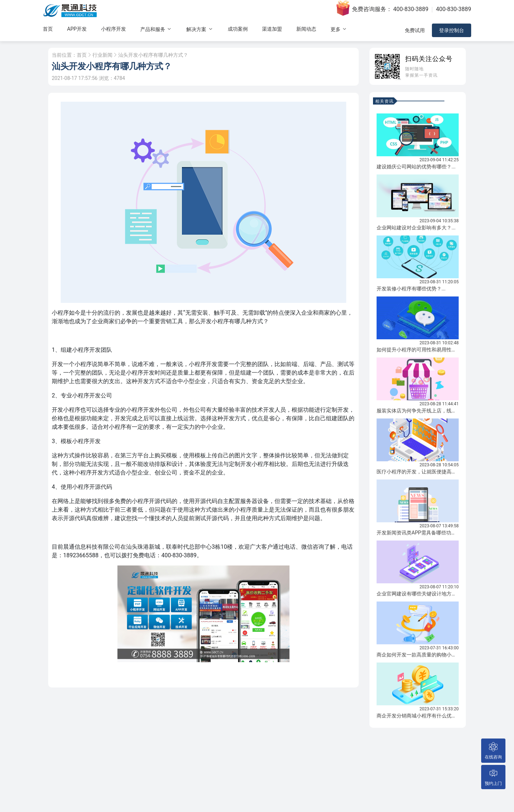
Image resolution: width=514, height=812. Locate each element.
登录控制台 (452, 30)
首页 (48, 29)
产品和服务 (156, 29)
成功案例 (238, 29)
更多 (339, 29)
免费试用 (415, 30)
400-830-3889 (411, 9)
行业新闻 (102, 55)
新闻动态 (306, 29)
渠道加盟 (272, 29)
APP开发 (77, 29)
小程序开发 (114, 29)
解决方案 (200, 29)
